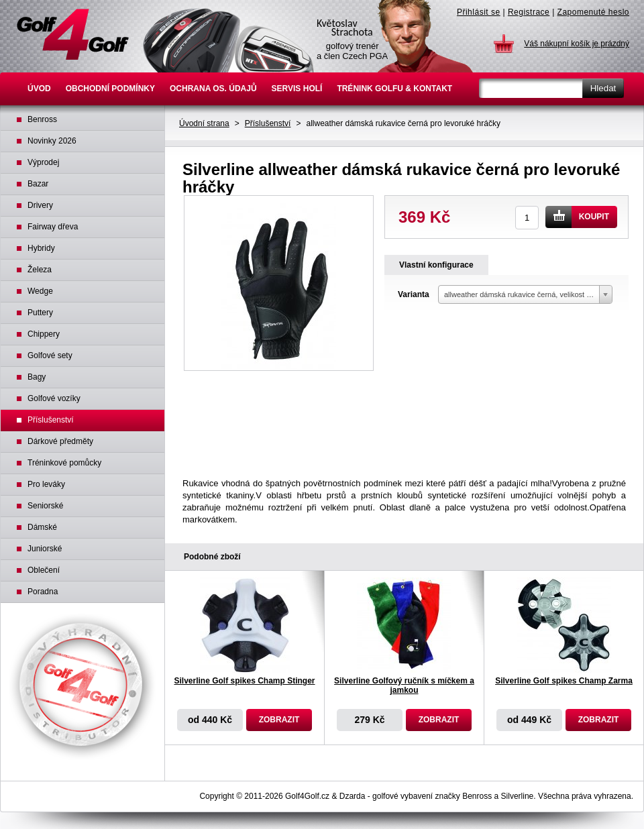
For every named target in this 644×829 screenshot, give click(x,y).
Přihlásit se (479, 12)
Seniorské (45, 506)
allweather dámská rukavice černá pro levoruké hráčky (403, 123)
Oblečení (44, 570)
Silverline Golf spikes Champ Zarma (564, 681)
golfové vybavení (402, 796)
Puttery (40, 313)
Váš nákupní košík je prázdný (577, 44)
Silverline (518, 796)
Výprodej (43, 162)
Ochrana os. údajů (213, 89)
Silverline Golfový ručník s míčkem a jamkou (404, 685)
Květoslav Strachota (394, 36)
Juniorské (45, 549)
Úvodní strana (204, 123)
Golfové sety (50, 355)
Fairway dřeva (53, 227)
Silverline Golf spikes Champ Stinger (244, 681)
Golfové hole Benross (73, 34)
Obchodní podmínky (110, 89)
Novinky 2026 (52, 141)
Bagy (37, 377)
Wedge (40, 291)
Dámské (42, 527)
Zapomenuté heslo (593, 12)
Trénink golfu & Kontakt (394, 89)
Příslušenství (268, 123)
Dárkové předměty (60, 441)
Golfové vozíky (54, 398)
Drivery (40, 205)
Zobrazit (279, 720)
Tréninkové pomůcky (64, 463)
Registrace (529, 12)
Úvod (39, 89)
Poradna (43, 592)
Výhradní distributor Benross (83, 687)
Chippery (44, 334)
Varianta (414, 294)
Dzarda (353, 796)
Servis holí (297, 89)
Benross (42, 119)
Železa (40, 270)
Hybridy (41, 248)
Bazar (38, 184)
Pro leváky (46, 484)
